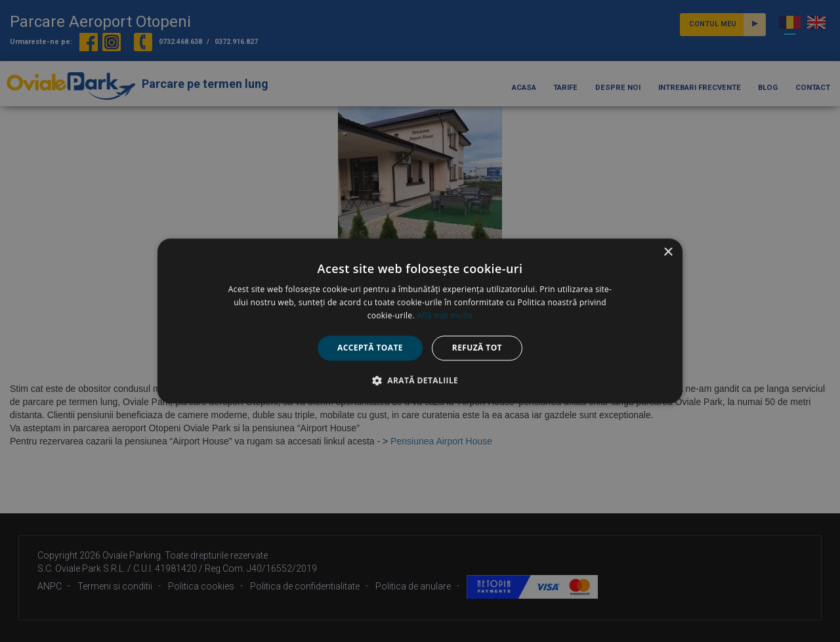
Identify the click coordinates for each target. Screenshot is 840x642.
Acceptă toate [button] (370, 348)
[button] (420, 381)
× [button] (668, 252)
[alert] (420, 321)
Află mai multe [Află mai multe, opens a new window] (445, 315)
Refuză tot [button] (477, 348)
